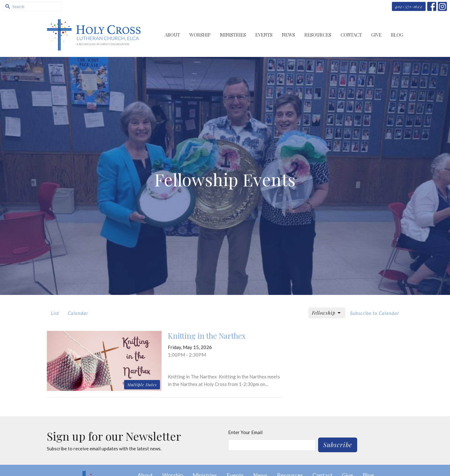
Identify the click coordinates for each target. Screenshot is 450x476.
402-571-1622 (409, 6)
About (172, 35)
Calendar (78, 313)
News (288, 35)
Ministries (233, 35)
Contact (351, 35)
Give (376, 35)
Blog (397, 35)
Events (264, 35)
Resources (318, 35)
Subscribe (338, 445)
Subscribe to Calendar (375, 313)
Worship (200, 35)
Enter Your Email (245, 432)
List (55, 313)
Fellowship (327, 313)
